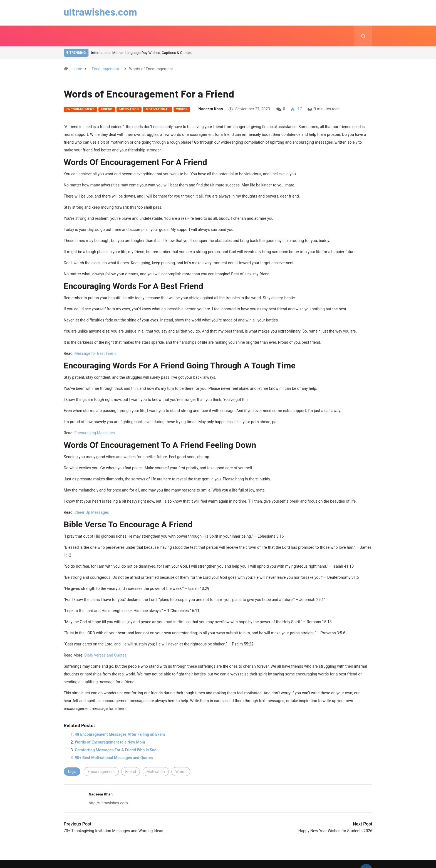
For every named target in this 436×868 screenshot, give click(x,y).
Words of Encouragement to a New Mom (110, 742)
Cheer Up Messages (92, 512)
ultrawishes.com (101, 12)
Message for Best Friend (95, 353)
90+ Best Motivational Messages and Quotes (114, 758)
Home (77, 69)
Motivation (129, 109)
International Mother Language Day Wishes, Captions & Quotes (141, 53)
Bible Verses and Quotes (105, 655)
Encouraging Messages (94, 433)
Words (182, 109)
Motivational (158, 109)
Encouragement (105, 69)
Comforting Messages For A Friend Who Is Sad (116, 750)
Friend (107, 109)
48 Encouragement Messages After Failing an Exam (120, 734)
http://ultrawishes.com (108, 803)
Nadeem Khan (211, 109)
